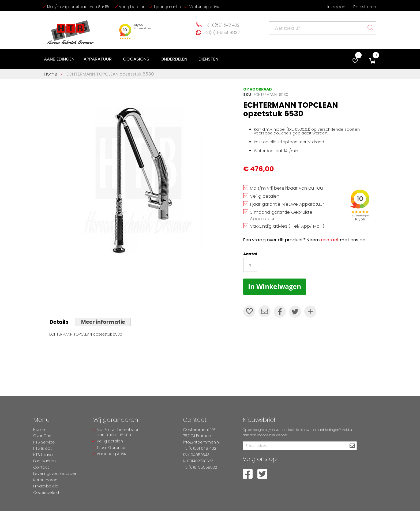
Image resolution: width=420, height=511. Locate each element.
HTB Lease (43, 455)
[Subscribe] (352, 446)
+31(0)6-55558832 (222, 33)
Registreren (365, 7)
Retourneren (45, 480)
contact (330, 240)
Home (51, 74)
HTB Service (44, 442)
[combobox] (322, 28)
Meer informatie (103, 322)
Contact (41, 467)
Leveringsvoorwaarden (55, 474)
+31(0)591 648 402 (222, 25)
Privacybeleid (46, 486)
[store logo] (71, 30)
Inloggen (336, 7)
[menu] (132, 59)
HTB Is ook (43, 448)
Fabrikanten (44, 461)
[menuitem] (59, 59)
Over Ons (42, 436)
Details (59, 322)
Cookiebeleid (46, 493)
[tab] (59, 322)
